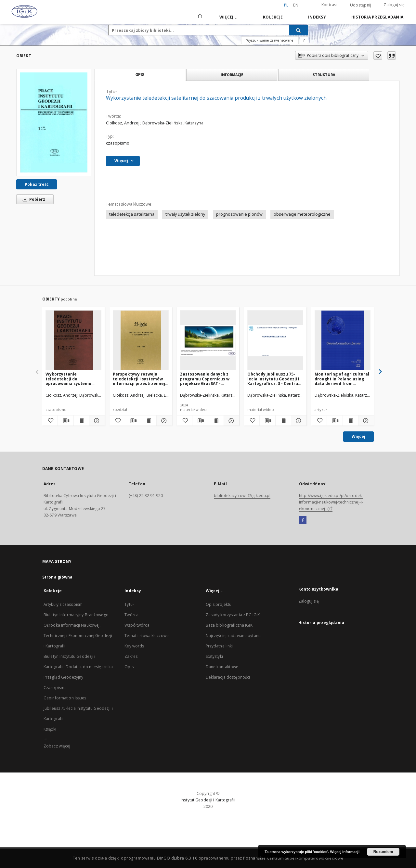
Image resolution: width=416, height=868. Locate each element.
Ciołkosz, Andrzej (123, 123)
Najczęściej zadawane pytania (234, 636)
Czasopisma (55, 688)
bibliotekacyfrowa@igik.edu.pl (242, 496)
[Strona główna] (199, 17)
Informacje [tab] (232, 75)
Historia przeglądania (377, 17)
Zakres (131, 656)
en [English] (296, 5)
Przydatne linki (219, 646)
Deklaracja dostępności (228, 677)
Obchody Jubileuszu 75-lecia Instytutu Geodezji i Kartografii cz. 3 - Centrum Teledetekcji (275, 379)
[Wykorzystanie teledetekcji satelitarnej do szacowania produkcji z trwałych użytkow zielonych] (54, 122)
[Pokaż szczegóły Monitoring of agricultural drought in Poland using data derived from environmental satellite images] (365, 421)
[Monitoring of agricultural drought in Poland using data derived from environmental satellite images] (343, 341)
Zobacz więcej (57, 746)
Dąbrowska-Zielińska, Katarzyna (173, 123)
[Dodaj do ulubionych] (378, 56)
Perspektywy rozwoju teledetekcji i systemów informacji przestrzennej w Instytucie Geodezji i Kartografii (139, 379)
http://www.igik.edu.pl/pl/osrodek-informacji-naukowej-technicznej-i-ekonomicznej (331, 502)
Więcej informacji (345, 852)
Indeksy (317, 17)
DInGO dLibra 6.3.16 (177, 858)
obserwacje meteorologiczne (302, 214)
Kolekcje (273, 17)
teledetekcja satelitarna (132, 214)
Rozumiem (383, 852)
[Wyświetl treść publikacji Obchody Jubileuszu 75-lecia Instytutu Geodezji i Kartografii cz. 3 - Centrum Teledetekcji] (283, 421)
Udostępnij (361, 5)
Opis (129, 667)
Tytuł (129, 604)
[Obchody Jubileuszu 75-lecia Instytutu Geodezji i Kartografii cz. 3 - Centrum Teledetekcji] (275, 341)
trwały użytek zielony (185, 214)
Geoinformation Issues (65, 698)
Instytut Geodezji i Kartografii (208, 800)
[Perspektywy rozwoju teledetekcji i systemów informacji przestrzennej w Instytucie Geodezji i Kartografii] (141, 341)
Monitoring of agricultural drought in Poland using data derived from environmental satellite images (342, 379)
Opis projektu (219, 604)
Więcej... (228, 17)
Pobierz (33, 199)
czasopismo (118, 143)
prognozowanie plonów (239, 214)
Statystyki (214, 656)
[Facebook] (303, 520)
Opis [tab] (140, 75)
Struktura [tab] (324, 75)
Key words (134, 646)
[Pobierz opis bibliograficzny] (65, 421)
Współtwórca (137, 625)
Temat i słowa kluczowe (147, 636)
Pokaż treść (37, 184)
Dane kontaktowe (222, 667)
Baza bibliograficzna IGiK (229, 625)
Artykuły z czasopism (63, 604)
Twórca (131, 615)
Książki (50, 729)
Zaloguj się (394, 5)
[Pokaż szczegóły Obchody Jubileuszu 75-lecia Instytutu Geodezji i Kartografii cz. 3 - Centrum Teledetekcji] (298, 421)
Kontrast (330, 5)
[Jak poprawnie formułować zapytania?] (304, 40)
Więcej (358, 436)
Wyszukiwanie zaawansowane (270, 40)
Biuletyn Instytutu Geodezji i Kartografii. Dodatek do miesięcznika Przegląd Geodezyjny (78, 667)
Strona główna (58, 577)
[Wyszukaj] (299, 30)
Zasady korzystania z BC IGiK (233, 615)
